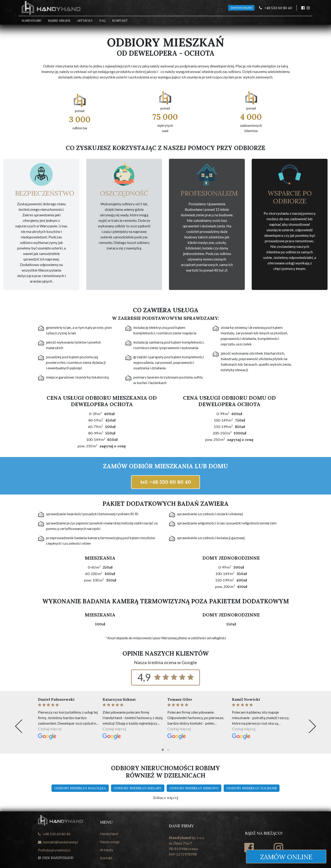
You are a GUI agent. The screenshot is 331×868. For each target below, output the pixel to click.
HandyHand (31, 21)
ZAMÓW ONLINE (241, 8)
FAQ (102, 21)
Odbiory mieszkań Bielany (138, 788)
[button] (163, 750)
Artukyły (85, 21)
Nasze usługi (59, 21)
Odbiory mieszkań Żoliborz (252, 788)
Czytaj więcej (50, 729)
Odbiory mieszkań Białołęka (80, 788)
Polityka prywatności (54, 850)
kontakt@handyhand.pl (58, 842)
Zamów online (286, 857)
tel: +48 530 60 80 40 (166, 482)
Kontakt (120, 21)
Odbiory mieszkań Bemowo (194, 788)
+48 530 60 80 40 (54, 834)
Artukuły (107, 850)
